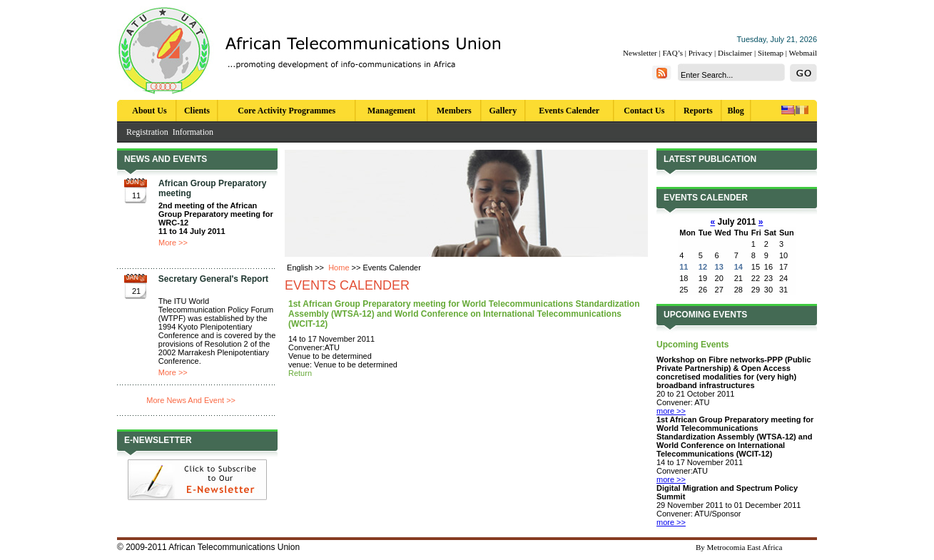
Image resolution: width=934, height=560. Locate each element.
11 (684, 267)
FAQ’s (673, 53)
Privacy (701, 53)
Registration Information (170, 132)
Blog (736, 111)
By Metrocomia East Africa (739, 547)
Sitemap (771, 53)
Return (300, 373)
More (167, 243)
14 (738, 267)
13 (719, 267)
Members (454, 111)
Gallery (503, 111)
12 (703, 267)
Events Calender (569, 111)
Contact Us (644, 111)
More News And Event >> (191, 400)
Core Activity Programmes (286, 111)
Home (339, 268)
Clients (197, 111)
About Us (149, 111)
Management (391, 111)
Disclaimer (735, 53)
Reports (698, 111)
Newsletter (640, 53)
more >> (671, 411)
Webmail (803, 53)
